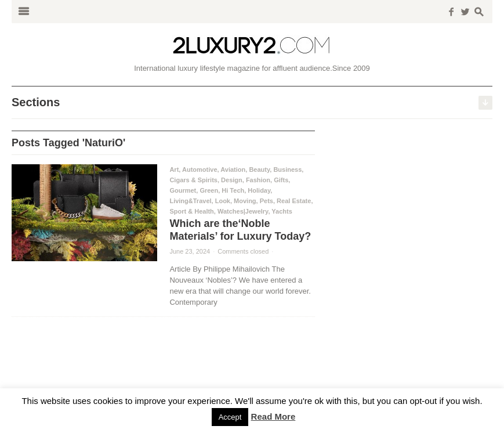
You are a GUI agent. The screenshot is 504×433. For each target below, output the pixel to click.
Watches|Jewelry (243, 211)
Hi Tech (233, 190)
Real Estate (294, 201)
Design (232, 180)
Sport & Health (191, 211)
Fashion (258, 180)
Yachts (282, 211)
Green (209, 190)
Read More (273, 416)
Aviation (233, 169)
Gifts (281, 180)
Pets (266, 201)
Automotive (200, 169)
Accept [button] (230, 417)
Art (174, 169)
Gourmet (183, 190)
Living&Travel (190, 201)
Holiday (259, 190)
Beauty (259, 169)
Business (287, 169)
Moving (245, 201)
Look (223, 201)
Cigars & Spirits (193, 180)
